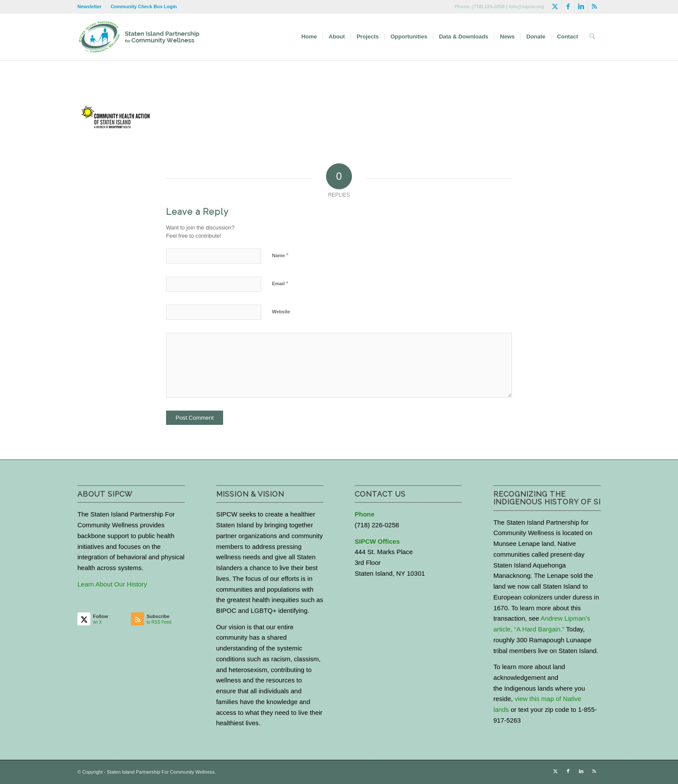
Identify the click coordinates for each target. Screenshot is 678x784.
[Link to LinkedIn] (581, 6)
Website (281, 312)
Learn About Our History (112, 584)
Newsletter (90, 6)
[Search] (592, 37)
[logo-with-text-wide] (139, 37)
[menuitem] (92, 6)
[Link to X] (555, 6)
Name (280, 255)
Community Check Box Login (144, 6)
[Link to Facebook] (568, 6)
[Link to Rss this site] (594, 6)
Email (280, 283)
